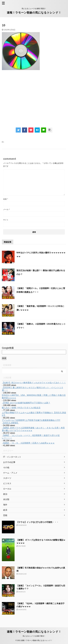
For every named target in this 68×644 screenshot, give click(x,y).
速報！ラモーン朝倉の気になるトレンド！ (34, 13)
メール (6, 209)
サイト (6, 220)
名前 (6, 199)
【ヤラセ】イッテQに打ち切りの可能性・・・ (37, 522)
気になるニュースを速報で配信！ (34, 636)
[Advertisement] (34, 100)
